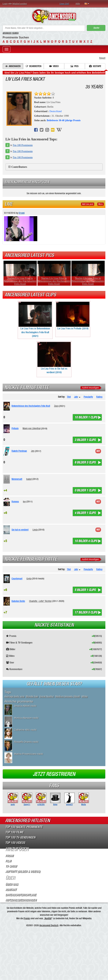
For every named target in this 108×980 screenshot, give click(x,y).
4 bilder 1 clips (85, 513)
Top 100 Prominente (23, 145)
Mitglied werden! (20, 4)
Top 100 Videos (15, 843)
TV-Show (11, 866)
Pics (74, 66)
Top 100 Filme (14, 832)
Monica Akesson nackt (26, 718)
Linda (35, 530)
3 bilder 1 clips (85, 440)
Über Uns (12, 884)
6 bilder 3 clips (85, 462)
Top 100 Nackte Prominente (24, 827)
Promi (9, 856)
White (85, 696)
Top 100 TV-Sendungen (20, 838)
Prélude (15, 428)
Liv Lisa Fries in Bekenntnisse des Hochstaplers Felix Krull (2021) (35, 320)
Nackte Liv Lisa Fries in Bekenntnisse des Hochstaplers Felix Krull (20, 281)
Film (8, 861)
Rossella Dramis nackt (26, 742)
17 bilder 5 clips (86, 612)
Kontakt (11, 890)
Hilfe (78, 4)
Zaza (56, 406)
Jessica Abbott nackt (25, 706)
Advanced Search (11, 33)
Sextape (95, 66)
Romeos (15, 502)
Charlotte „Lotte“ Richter (40, 601)
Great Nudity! (47, 696)
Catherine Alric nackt (25, 730)
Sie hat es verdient (20, 530)
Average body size (14, 696)
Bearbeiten (34, 66)
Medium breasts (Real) (68, 696)
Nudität (48, 918)
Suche (96, 28)
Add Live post (88, 204)
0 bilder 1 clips (85, 490)
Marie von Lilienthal (32, 428)
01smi (22, 213)
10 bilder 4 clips (86, 541)
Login (5, 4)
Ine (24, 502)
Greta (29, 579)
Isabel (29, 479)
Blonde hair (32, 696)
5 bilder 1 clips (85, 590)
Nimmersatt (17, 479)
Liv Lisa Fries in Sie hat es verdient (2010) (54, 358)
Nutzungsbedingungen (21, 900)
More (101, 204)
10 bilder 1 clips (86, 417)
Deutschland (55, 111)
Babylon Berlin (18, 601)
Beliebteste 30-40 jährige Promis (64, 120)
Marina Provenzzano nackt (29, 754)
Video (54, 66)
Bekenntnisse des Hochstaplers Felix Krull (31, 406)
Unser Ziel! (65, 4)
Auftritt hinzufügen (90, 388)
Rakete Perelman (19, 451)
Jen (33, 451)
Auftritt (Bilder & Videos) (23, 871)
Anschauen (13, 66)
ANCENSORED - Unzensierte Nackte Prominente (54, 16)
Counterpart (17, 579)
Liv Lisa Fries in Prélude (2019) (73, 316)
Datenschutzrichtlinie (21, 895)
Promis (27, 918)
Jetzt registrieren (54, 774)
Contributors (19, 167)
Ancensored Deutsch (49, 925)
